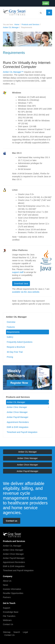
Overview (11, 322)
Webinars (7, 620)
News (5, 585)
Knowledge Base (11, 612)
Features (11, 327)
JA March (12, 535)
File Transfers (9, 616)
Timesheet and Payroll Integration (22, 432)
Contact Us (8, 624)
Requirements (13, 332)
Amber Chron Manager (17, 412)
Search (17, 632)
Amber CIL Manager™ (13, 72)
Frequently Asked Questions (20, 342)
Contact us (12, 521)
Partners (7, 597)
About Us (7, 581)
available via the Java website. (26, 292)
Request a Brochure (16, 347)
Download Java (21, 284)
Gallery (10, 337)
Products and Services (30, 25)
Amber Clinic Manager (17, 407)
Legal (25, 632)
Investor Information (12, 589)
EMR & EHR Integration (18, 427)
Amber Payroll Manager (18, 417)
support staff (18, 272)
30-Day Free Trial (15, 352)
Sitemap (7, 632)
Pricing (10, 357)
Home (17, 25)
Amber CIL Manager (11, 27)
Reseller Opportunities (13, 593)
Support (7, 608)
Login (46, 3)
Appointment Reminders (18, 422)
